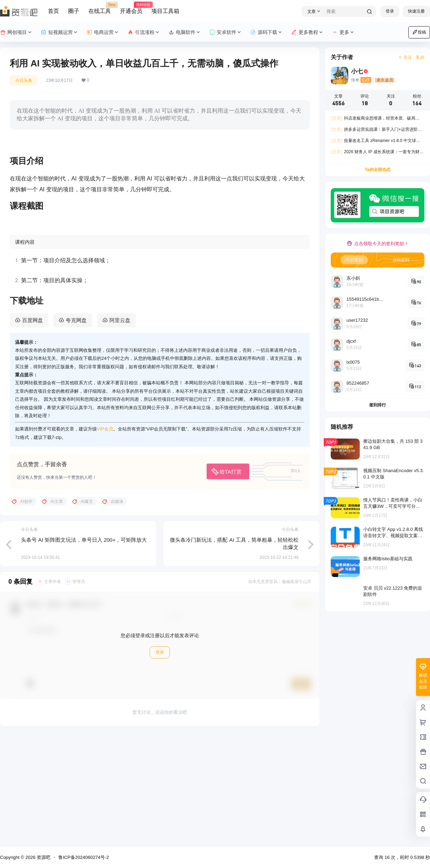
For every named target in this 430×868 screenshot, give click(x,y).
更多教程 (307, 32)
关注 (405, 57)
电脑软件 (185, 32)
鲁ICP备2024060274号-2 (84, 857)
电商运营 (103, 32)
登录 (390, 11)
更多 (343, 32)
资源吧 (43, 857)
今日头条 (24, 80)
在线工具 (100, 8)
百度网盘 (33, 430)
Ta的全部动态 (377, 170)
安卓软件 (226, 32)
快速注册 (416, 11)
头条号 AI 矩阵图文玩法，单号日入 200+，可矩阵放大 (84, 650)
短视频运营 (60, 32)
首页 (53, 11)
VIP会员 (105, 539)
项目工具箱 (165, 11)
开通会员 (131, 8)
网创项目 (16, 32)
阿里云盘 (120, 430)
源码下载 (267, 32)
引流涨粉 (144, 32)
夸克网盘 (76, 430)
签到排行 (378, 405)
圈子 (74, 11)
